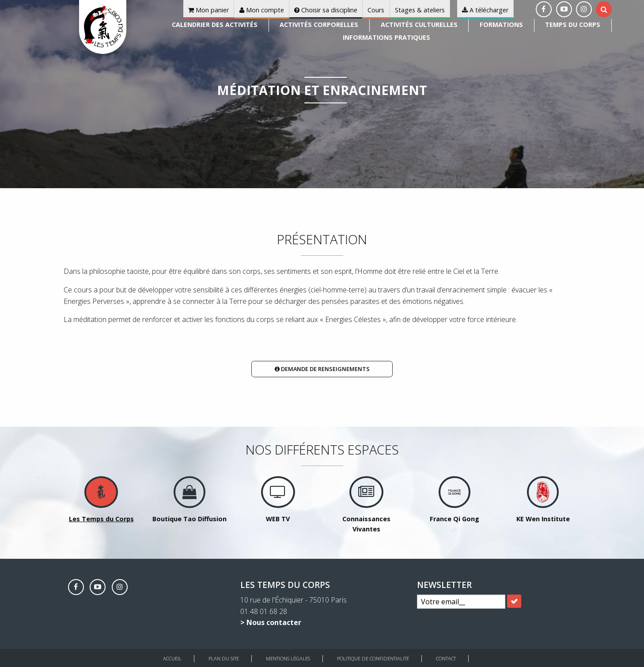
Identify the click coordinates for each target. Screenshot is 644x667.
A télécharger (485, 10)
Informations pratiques (386, 37)
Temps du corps (573, 25)
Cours (376, 10)
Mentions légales (288, 658)
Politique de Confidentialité (373, 658)
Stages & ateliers (420, 10)
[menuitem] (215, 25)
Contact (446, 658)
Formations (501, 25)
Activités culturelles (419, 25)
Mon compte (262, 10)
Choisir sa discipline (326, 10)
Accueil (172, 658)
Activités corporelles (319, 25)
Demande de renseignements (322, 369)
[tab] (604, 9)
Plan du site (224, 658)
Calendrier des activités (215, 25)
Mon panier (208, 10)
